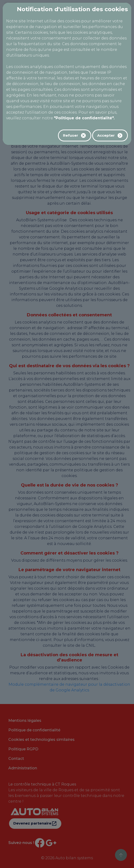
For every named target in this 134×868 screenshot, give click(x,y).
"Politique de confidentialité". (84, 118)
